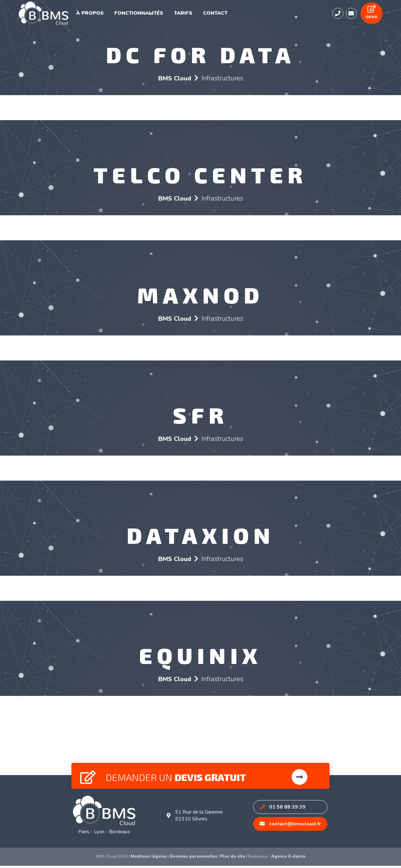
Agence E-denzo (288, 859)
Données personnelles (193, 859)
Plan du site (232, 859)
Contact (216, 14)
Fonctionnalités (145, 14)
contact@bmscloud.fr (291, 826)
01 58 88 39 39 (284, 809)
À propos (100, 14)
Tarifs (186, 14)
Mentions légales (149, 859)
